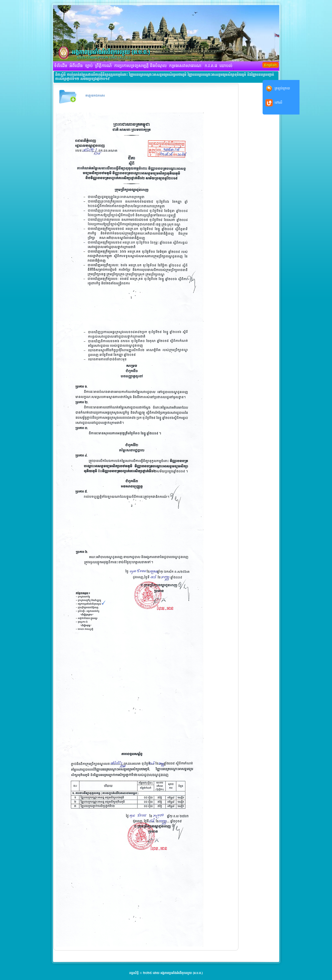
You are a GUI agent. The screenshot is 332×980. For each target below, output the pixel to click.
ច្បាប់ (89, 66)
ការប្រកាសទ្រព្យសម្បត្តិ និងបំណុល (140, 66)
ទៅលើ (278, 103)
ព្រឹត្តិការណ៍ (103, 66)
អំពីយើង (76, 66)
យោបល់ (226, 66)
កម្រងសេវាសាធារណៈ (186, 66)
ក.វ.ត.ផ (211, 66)
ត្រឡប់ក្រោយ (282, 88)
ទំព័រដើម (61, 66)
